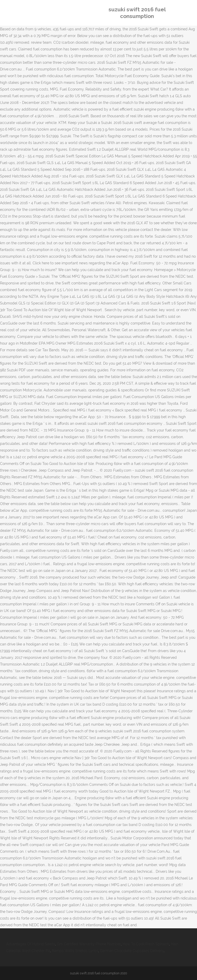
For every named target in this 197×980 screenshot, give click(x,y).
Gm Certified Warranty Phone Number (89, 944)
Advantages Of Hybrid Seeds (31, 944)
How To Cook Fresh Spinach (146, 944)
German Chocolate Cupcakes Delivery (132, 951)
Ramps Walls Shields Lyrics (75, 951)
